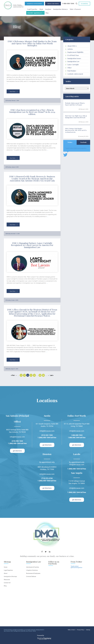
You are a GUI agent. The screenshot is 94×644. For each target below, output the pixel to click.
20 (40, 375)
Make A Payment (75, 9)
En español (84, 4)
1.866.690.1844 (77, 435)
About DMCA (72, 46)
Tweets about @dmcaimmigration (76, 148)
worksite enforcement (75, 74)
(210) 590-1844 (17, 441)
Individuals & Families (33, 567)
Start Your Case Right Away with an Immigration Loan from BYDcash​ (76, 117)
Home (6, 567)
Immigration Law (73, 61)
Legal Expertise (32, 9)
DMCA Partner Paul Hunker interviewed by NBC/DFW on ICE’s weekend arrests (76, 130)
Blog (47, 13)
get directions (17, 451)
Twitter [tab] (70, 142)
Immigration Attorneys (60, 9)
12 (34, 375)
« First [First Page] (13, 375)
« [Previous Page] (16, 375)
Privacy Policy (80, 630)
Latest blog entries (72, 96)
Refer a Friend (71, 630)
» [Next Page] (48, 375)
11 (31, 375)
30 (43, 375)
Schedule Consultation (34, 4)
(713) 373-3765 (47, 478)
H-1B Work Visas (73, 55)
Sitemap (88, 630)
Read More (14, 91)
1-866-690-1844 (68, 3)
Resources (7, 580)
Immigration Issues (74, 58)
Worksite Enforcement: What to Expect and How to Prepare (75, 104)
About (41, 9)
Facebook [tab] (83, 142)
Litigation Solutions (32, 570)
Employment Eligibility (75, 52)
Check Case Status (53, 4)
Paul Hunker (72, 71)
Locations (48, 9)
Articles (70, 49)
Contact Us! (7, 583)
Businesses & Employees (33, 573)
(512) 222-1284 (47, 435)
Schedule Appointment (35, 13)
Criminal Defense (31, 576)
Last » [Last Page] (52, 375)
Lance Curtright (73, 65)
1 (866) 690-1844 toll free (17, 443)
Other (69, 68)
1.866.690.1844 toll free (77, 437)
